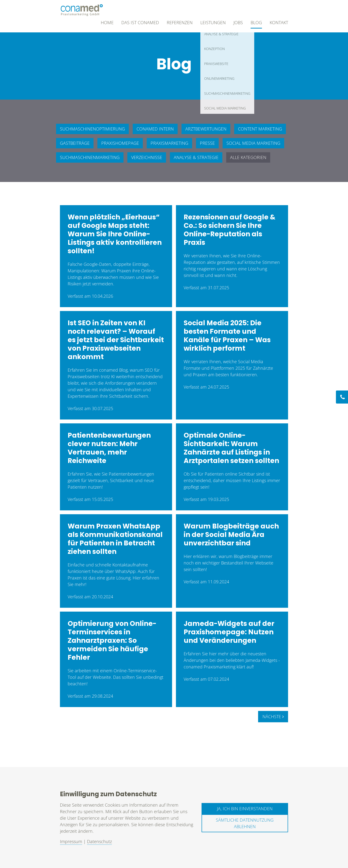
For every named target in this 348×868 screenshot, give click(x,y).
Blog (256, 22)
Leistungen (213, 22)
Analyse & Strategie (196, 157)
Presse (207, 143)
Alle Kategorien (248, 157)
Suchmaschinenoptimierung (92, 129)
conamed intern (155, 129)
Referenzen (180, 22)
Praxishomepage (120, 143)
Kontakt (279, 22)
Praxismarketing (169, 143)
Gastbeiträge (75, 143)
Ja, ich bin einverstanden (245, 809)
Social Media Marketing (253, 143)
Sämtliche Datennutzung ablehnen (245, 823)
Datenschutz (99, 841)
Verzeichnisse (147, 157)
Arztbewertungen (206, 129)
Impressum (71, 841)
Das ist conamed (140, 22)
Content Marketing (260, 129)
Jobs (238, 22)
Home (107, 22)
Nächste (273, 716)
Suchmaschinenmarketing (90, 157)
